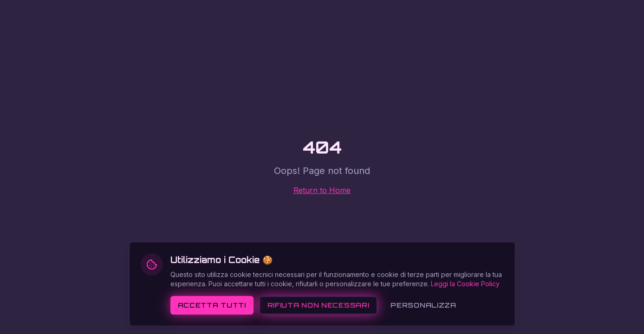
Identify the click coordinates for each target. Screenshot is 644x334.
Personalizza (423, 323)
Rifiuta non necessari (319, 323)
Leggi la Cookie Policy (465, 301)
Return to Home (322, 190)
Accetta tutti (212, 323)
